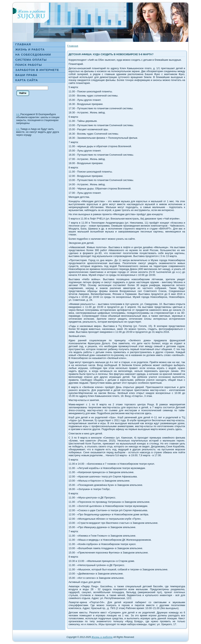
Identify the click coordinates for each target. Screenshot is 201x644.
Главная (73, 46)
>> (18, 114)
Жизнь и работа (102, 637)
